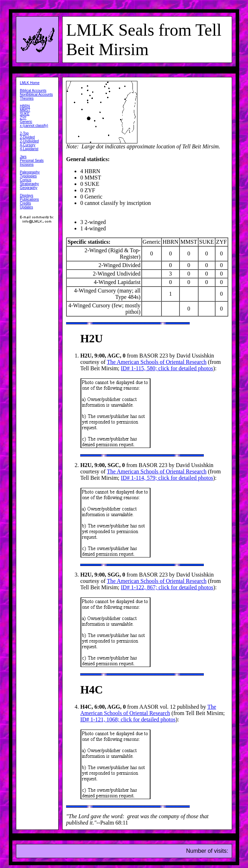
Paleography (30, 172)
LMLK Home (30, 83)
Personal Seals (32, 161)
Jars (23, 157)
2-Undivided (29, 141)
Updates (26, 207)
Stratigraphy (29, 184)
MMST (25, 110)
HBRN (25, 106)
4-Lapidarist (29, 149)
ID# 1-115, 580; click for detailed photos (167, 368)
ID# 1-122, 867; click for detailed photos (167, 587)
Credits (25, 203)
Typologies (28, 176)
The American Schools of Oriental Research (157, 362)
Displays (26, 196)
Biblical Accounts (33, 91)
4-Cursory (28, 145)
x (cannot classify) (34, 126)
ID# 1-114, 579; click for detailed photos (167, 478)
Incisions (27, 164)
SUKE (25, 114)
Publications (29, 199)
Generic (26, 122)
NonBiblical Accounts (36, 95)
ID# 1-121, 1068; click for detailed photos (128, 719)
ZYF (23, 118)
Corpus (25, 180)
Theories (27, 98)
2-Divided (27, 137)
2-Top (24, 133)
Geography (28, 188)
